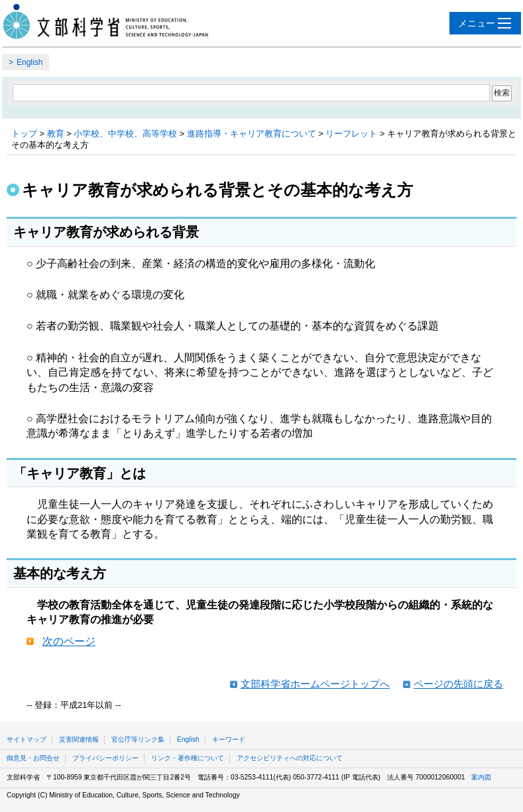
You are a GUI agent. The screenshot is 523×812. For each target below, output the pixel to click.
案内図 (481, 777)
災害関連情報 (79, 739)
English (29, 62)
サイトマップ (27, 739)
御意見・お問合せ (33, 758)
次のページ (69, 641)
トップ (24, 134)
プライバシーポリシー (105, 758)
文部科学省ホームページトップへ (315, 684)
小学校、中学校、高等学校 (125, 134)
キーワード (229, 739)
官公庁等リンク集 (138, 739)
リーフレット (351, 134)
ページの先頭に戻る (458, 684)
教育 (56, 134)
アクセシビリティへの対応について (290, 758)
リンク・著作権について (188, 758)
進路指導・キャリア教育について (252, 134)
